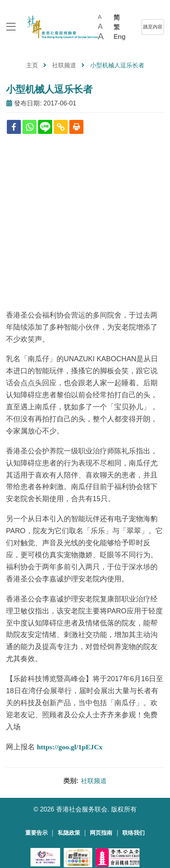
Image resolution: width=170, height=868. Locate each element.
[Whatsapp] (29, 127)
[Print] (76, 127)
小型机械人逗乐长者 (49, 89)
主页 (32, 65)
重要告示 (36, 833)
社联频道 (64, 65)
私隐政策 (69, 833)
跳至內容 (153, 27)
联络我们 (134, 833)
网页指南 (101, 833)
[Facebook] (14, 127)
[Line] (45, 127)
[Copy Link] (61, 127)
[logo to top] (11, 27)
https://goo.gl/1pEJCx (70, 747)
